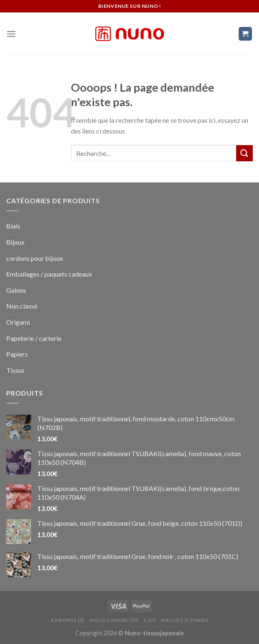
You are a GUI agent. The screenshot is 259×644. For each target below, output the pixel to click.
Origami (18, 322)
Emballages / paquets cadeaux (49, 274)
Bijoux (15, 242)
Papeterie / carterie (34, 338)
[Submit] (244, 153)
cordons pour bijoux (35, 258)
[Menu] (11, 34)
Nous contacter (114, 620)
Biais (13, 226)
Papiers (17, 354)
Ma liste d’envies (184, 620)
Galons (16, 290)
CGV (150, 620)
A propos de (68, 620)
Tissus (15, 370)
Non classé (22, 306)
